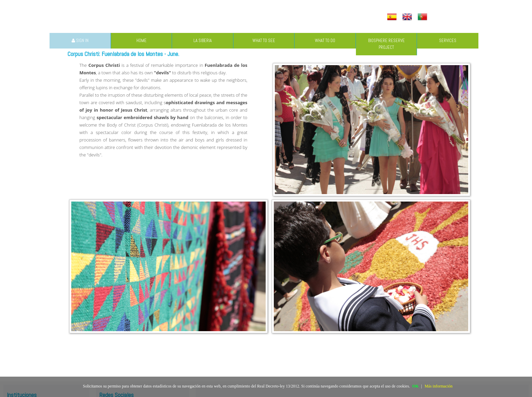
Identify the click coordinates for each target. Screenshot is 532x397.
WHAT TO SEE (264, 41)
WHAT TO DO (325, 41)
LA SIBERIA (203, 41)
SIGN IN (80, 41)
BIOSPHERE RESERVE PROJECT (386, 44)
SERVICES (448, 41)
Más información (438, 386)
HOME (141, 41)
